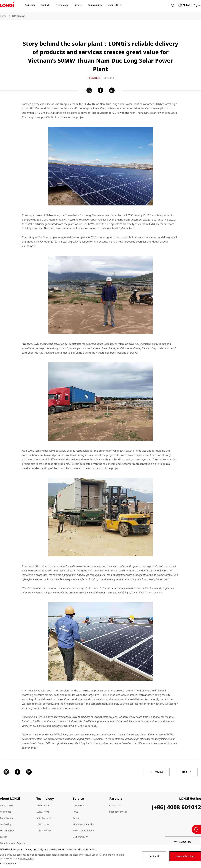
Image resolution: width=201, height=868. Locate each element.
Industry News (44, 808)
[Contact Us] (196, 829)
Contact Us (115, 796)
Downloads (79, 796)
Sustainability (7, 821)
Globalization (7, 808)
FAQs (75, 802)
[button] (173, 6)
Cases (76, 808)
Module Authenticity (83, 815)
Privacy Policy (27, 858)
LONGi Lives (43, 815)
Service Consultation (83, 821)
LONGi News (19, 16)
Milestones (6, 802)
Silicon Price (43, 796)
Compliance (6, 840)
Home (3, 16)
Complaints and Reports (12, 834)
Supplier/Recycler (118, 802)
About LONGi (7, 796)
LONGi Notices (44, 821)
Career (3, 827)
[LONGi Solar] (7, 6)
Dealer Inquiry (80, 827)
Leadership (6, 815)
